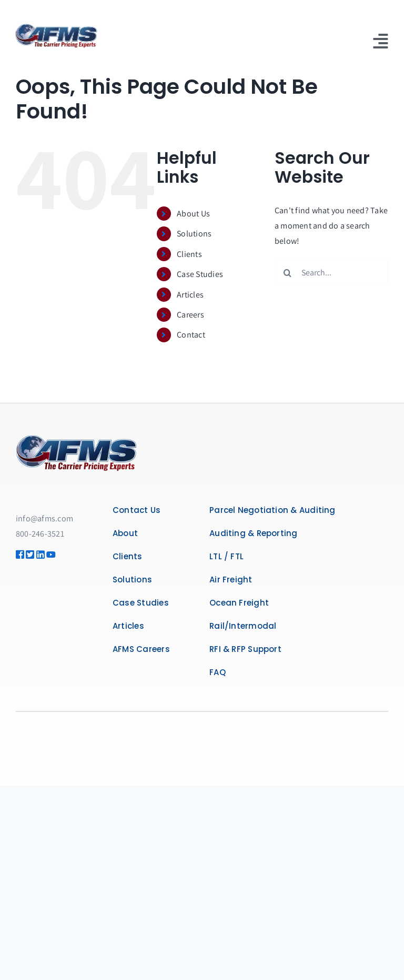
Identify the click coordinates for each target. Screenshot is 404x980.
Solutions (194, 234)
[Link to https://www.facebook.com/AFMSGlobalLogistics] (17, 555)
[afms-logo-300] (55, 28)
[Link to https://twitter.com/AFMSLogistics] (27, 555)
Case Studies (200, 274)
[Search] (288, 273)
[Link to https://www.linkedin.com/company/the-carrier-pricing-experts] (38, 555)
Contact (191, 335)
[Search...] (331, 273)
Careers (190, 315)
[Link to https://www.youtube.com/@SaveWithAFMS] (48, 555)
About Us (193, 214)
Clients (189, 254)
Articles (190, 295)
